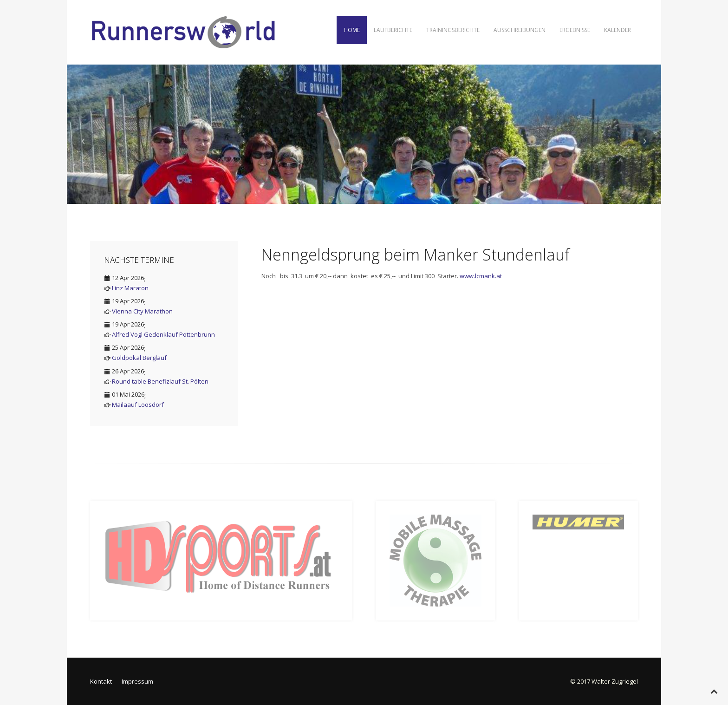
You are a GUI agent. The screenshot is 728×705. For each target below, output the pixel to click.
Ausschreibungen (520, 30)
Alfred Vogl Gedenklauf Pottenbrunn (163, 334)
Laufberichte (393, 30)
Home (352, 30)
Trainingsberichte (453, 30)
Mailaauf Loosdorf (138, 405)
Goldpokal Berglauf (139, 358)
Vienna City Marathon (142, 311)
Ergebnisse (575, 30)
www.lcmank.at (481, 276)
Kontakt (101, 681)
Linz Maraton (130, 288)
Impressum (137, 681)
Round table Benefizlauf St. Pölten (160, 381)
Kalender (617, 30)
